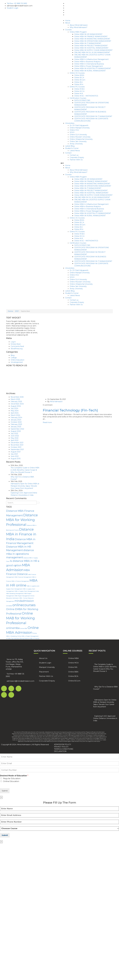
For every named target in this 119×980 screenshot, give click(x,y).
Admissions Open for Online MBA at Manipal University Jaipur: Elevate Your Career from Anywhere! (25, 486)
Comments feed (17, 346)
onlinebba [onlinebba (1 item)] (9, 606)
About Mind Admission (79, 25)
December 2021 (17, 443)
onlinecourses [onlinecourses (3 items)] (24, 605)
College (14, 358)
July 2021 (14, 454)
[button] (89, 163)
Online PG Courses (77, 87)
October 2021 (16, 447)
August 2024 (16, 406)
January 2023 (16, 427)
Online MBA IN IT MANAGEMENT (88, 43)
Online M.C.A (79, 91)
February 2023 (16, 424)
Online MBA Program (78, 32)
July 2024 (14, 408)
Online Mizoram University (80, 137)
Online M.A (79, 94)
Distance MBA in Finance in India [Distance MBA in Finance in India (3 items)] (21, 534)
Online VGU (74, 130)
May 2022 (15, 438)
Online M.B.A (79, 89)
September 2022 (17, 429)
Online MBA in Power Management (89, 66)
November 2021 (17, 445)
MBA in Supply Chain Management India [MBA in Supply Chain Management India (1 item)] (27, 591)
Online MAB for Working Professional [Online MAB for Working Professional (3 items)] (20, 618)
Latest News (75, 151)
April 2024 (15, 413)
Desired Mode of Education (14, 776)
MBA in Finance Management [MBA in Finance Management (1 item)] (20, 581)
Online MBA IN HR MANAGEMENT (88, 34)
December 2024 (17, 404)
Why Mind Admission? (79, 27)
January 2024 (16, 420)
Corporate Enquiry (77, 157)
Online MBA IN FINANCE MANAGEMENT (91, 37)
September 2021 (17, 449)
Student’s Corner (72, 148)
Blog (13, 355)
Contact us (74, 155)
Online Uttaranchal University (81, 139)
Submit (5, 791)
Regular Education (12, 778)
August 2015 (16, 459)
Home (68, 21)
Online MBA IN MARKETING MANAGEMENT (92, 39)
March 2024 (15, 415)
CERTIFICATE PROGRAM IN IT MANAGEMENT (93, 116)
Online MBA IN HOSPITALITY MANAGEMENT (93, 68)
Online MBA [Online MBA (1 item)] (24, 628)
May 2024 (15, 411)
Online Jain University (78, 141)
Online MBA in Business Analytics (87, 62)
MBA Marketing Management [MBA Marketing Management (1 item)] (15, 594)
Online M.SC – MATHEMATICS (86, 96)
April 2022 (15, 440)
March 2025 (15, 399)
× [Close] (1, 797)
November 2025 (17, 397)
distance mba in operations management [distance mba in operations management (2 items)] (20, 554)
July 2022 (14, 433)
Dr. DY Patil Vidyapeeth (79, 125)
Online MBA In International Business (89, 64)
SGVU (72, 132)
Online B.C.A (79, 78)
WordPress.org (17, 349)
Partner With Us (76, 160)
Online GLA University (78, 135)
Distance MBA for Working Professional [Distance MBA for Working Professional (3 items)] (22, 520)
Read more (47, 422)
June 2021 (15, 456)
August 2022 (16, 431)
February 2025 (16, 402)
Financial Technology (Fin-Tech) (70, 410)
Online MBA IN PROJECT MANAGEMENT (91, 46)
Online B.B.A (79, 75)
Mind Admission (56, 402)
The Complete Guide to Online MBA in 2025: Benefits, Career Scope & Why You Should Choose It (25, 470)
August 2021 (16, 452)
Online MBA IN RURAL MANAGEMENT (90, 71)
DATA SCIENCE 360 (82, 100)
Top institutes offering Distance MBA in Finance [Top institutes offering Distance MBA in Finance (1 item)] (25, 639)
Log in (13, 342)
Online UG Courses (77, 73)
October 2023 (16, 422)
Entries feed (15, 344)
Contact (68, 153)
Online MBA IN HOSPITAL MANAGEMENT (91, 48)
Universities (70, 123)
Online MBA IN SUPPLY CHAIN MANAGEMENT (93, 50)
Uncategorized (17, 362)
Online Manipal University (80, 128)
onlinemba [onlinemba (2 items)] (13, 628)
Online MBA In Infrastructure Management (91, 59)
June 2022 (15, 436)
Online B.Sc (79, 84)
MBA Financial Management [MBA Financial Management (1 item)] (23, 577)
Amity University (76, 144)
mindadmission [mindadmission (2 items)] (24, 601)
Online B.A (78, 82)
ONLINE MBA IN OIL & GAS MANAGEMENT (92, 52)
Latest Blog (70, 146)
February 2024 (16, 418)
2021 (17, 311)
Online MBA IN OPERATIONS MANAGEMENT (93, 41)
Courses (68, 30)
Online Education (17, 360)
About (68, 23)
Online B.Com (80, 80)
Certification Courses (78, 98)
